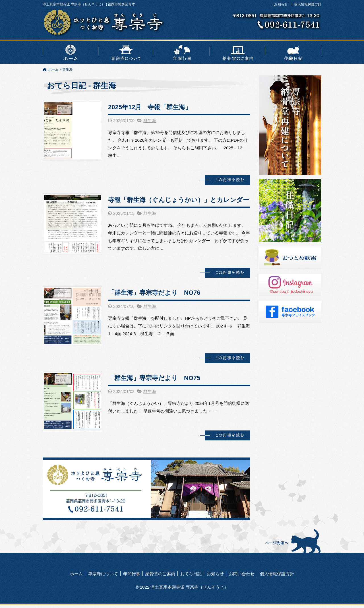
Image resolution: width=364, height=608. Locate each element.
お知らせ (281, 4)
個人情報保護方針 (308, 4)
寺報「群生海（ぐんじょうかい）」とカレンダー (179, 200)
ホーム (71, 52)
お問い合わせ (242, 574)
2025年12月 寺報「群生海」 (150, 107)
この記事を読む (225, 180)
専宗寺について (126, 52)
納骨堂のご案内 (238, 52)
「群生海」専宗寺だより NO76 (154, 293)
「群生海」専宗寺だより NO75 (154, 378)
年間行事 (182, 52)
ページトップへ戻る (292, 541)
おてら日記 (293, 52)
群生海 (150, 120)
